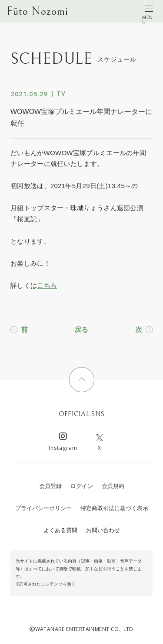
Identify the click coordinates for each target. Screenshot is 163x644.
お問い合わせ (103, 530)
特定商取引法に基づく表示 (114, 508)
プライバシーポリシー (43, 508)
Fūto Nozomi (38, 11)
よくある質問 (60, 530)
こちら (47, 285)
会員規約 (113, 486)
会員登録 (50, 486)
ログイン (82, 486)
